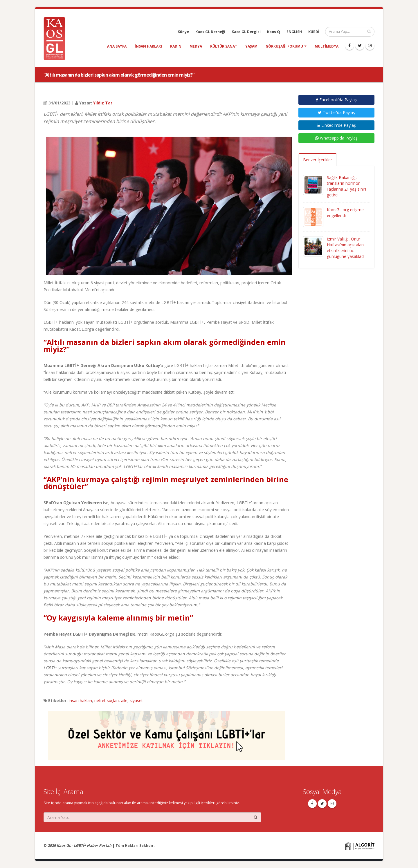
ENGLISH (294, 32)
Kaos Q (274, 32)
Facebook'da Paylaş (336, 100)
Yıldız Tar (103, 103)
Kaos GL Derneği (210, 32)
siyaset (136, 700)
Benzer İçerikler (318, 160)
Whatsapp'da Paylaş (336, 138)
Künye (183, 32)
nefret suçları (107, 700)
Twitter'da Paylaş (336, 112)
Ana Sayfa (117, 46)
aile (124, 700)
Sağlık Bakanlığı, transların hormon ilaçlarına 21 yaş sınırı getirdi (346, 186)
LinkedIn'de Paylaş (336, 125)
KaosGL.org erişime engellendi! (345, 213)
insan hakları (148, 46)
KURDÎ (314, 32)
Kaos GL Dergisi (246, 32)
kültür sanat (224, 46)
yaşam (251, 46)
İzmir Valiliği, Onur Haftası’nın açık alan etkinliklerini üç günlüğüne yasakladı (346, 248)
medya (196, 46)
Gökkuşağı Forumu (284, 46)
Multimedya (327, 46)
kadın (176, 46)
